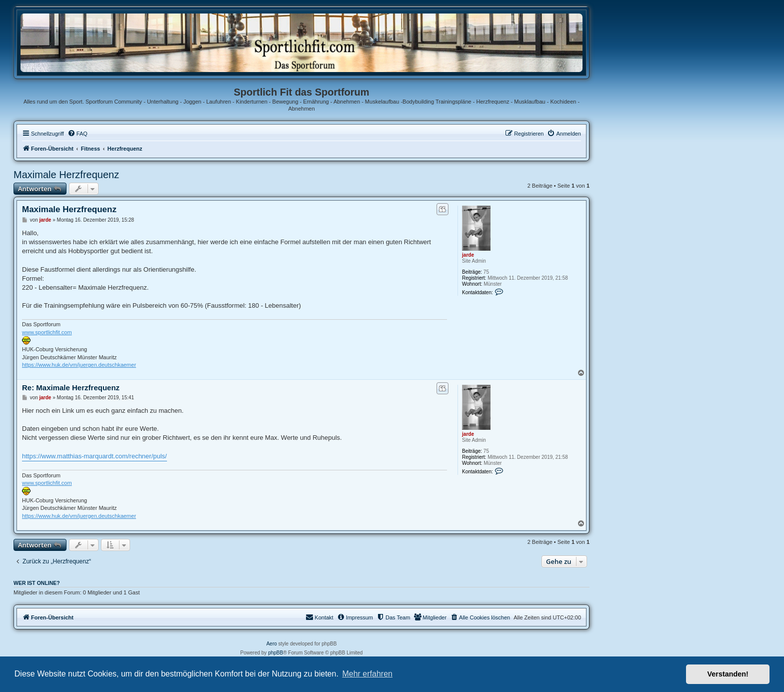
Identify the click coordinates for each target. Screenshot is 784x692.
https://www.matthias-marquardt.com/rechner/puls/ (94, 456)
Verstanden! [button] (728, 674)
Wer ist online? (37, 583)
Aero (272, 644)
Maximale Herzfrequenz (66, 175)
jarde (468, 255)
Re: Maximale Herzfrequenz (71, 388)
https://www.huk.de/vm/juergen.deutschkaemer (79, 365)
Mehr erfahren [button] (367, 674)
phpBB (275, 653)
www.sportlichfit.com (47, 332)
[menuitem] (77, 134)
